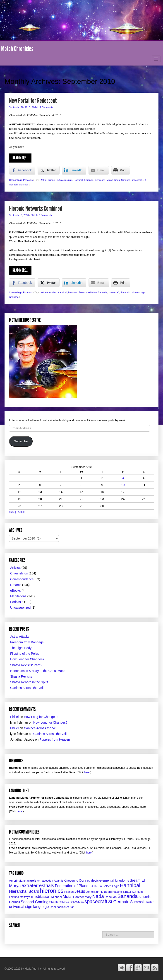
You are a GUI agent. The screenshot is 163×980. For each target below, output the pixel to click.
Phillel (35, 107)
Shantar (54, 902)
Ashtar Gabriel (48, 180)
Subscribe (21, 441)
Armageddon (45, 881)
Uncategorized (20, 608)
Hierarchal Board (24, 891)
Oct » (22, 512)
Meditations (18, 596)
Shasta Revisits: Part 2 (26, 665)
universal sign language (29, 907)
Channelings (16, 180)
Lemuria (14, 897)
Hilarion (69, 892)
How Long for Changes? (27, 659)
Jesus (82, 293)
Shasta (65, 902)
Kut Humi (138, 892)
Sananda (126, 180)
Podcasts (28, 180)
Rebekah (111, 897)
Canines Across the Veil (27, 688)
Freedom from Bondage (27, 642)
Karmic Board (103, 892)
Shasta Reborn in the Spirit (29, 682)
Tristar (149, 902)
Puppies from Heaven (55, 739)
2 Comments (47, 107)
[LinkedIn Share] (74, 170)
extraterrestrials (65, 180)
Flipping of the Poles (25, 654)
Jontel (90, 892)
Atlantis (59, 881)
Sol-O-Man (77, 902)
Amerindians (17, 881)
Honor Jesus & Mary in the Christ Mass (38, 671)
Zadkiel (61, 907)
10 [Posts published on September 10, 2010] (123, 485)
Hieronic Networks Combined (36, 209)
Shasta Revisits (21, 676)
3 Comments (45, 215)
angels (31, 880)
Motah (110, 180)
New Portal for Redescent (33, 101)
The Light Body (21, 648)
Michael (57, 897)
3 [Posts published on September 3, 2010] (123, 478)
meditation (100, 180)
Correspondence (22, 579)
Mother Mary (83, 897)
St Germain (119, 902)
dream (135, 880)
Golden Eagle (111, 886)
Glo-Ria (97, 886)
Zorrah (70, 907)
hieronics (89, 180)
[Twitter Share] (48, 170)
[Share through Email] (99, 170)
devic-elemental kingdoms (110, 880)
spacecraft (137, 180)
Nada (117, 180)
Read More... (20, 158)
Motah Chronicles (17, 49)
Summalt (24, 185)
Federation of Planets (73, 886)
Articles (15, 568)
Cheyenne (71, 881)
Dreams (16, 585)
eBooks (16, 591)
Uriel (53, 907)
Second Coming (35, 902)
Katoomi (117, 892)
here (87, 772)
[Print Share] (121, 170)
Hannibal (78, 180)
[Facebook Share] (22, 170)
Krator (127, 892)
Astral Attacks (20, 637)
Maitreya (25, 897)
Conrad (85, 880)
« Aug (13, 512)
